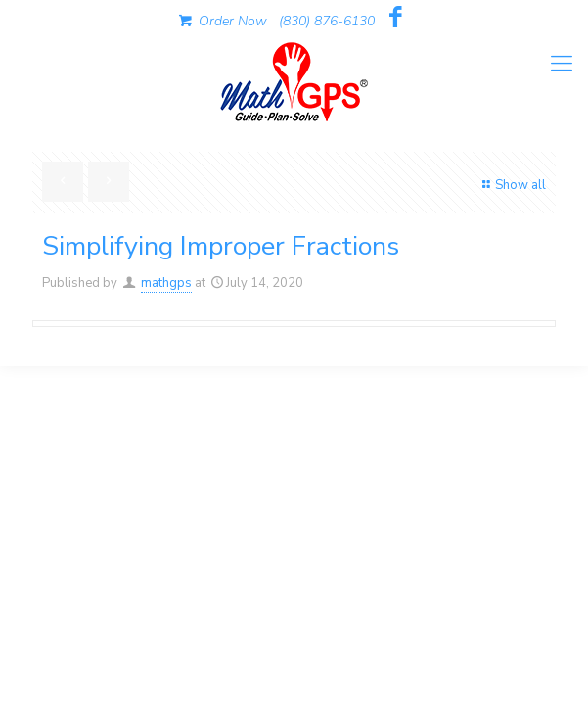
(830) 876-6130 (327, 21)
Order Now (221, 21)
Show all (512, 185)
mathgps (166, 283)
